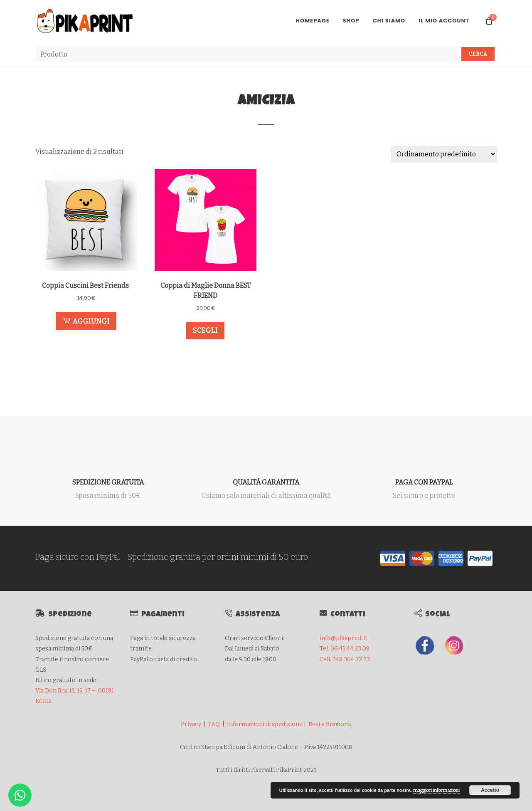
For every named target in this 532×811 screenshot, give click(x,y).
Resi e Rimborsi (330, 724)
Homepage (312, 21)
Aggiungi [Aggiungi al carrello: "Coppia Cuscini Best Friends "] (86, 321)
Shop (351, 21)
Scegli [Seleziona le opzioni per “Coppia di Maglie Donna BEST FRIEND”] (205, 330)
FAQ (214, 724)
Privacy (191, 724)
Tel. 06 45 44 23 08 (345, 649)
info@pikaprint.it (344, 638)
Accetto (490, 790)
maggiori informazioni (436, 790)
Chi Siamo (389, 21)
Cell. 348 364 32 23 (345, 659)
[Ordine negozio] (444, 154)
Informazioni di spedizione (265, 724)
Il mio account (444, 21)
